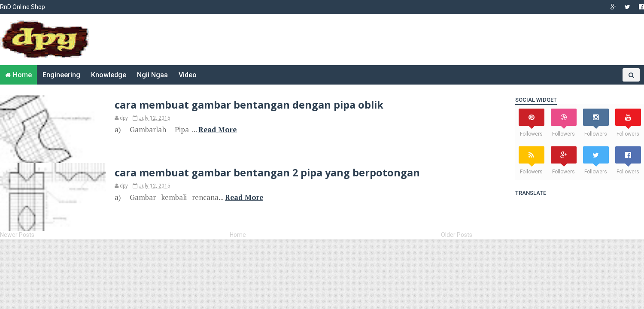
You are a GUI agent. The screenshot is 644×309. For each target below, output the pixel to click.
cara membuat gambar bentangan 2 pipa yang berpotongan (267, 173)
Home (22, 75)
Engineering (61, 75)
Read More (217, 130)
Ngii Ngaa (152, 75)
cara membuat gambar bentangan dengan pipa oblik (249, 105)
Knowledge (109, 75)
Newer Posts (17, 235)
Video (188, 75)
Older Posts (457, 235)
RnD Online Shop (23, 7)
